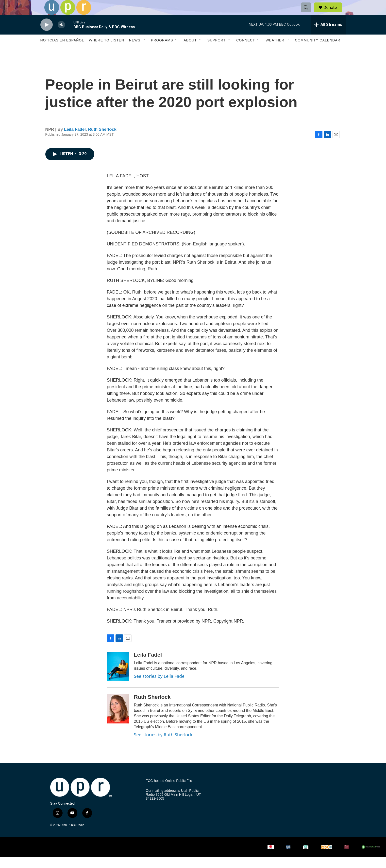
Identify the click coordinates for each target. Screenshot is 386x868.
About (190, 51)
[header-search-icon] (308, 13)
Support (217, 51)
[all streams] (328, 36)
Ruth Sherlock (102, 140)
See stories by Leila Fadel (160, 687)
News (135, 51)
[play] (47, 36)
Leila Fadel (75, 140)
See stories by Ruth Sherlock (163, 746)
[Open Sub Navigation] (144, 51)
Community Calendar (318, 51)
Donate (333, 13)
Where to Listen (107, 51)
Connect (246, 51)
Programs (162, 51)
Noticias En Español (62, 51)
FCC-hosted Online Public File (169, 792)
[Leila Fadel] (118, 678)
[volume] (61, 36)
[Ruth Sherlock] (118, 720)
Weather (275, 51)
